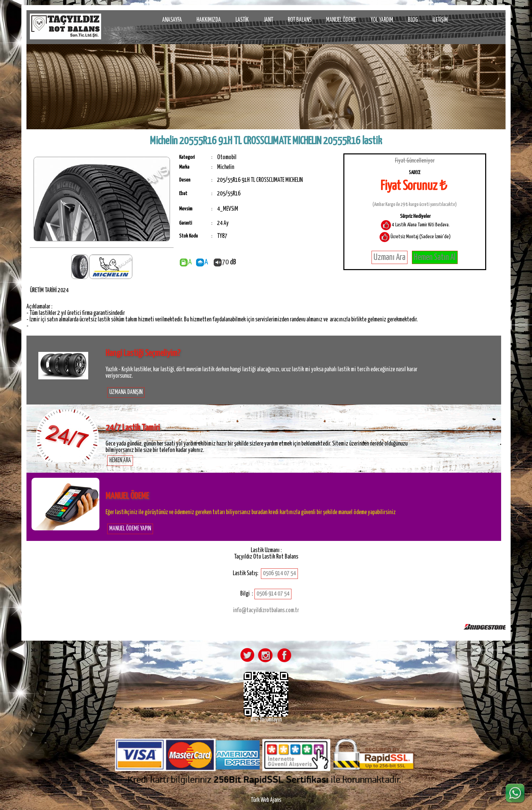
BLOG (413, 20)
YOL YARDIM (382, 20)
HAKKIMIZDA (209, 20)
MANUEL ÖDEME (341, 20)
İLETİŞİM (440, 20)
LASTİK (242, 20)
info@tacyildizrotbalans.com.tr (266, 610)
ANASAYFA (172, 20)
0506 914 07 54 (279, 573)
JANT (268, 20)
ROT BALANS (300, 20)
